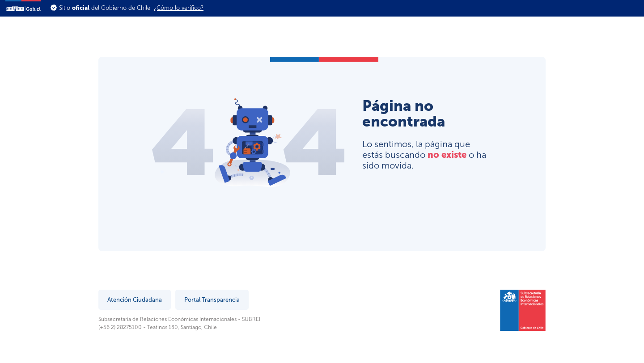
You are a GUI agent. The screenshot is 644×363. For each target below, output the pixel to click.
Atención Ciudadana (135, 300)
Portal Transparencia (212, 300)
